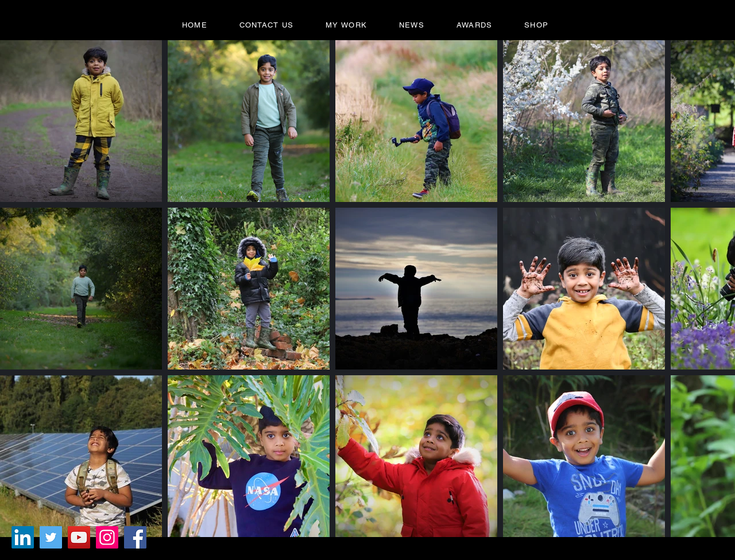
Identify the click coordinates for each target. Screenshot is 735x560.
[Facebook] (135, 537)
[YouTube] (79, 537)
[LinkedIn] (23, 537)
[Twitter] (51, 537)
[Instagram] (107, 537)
